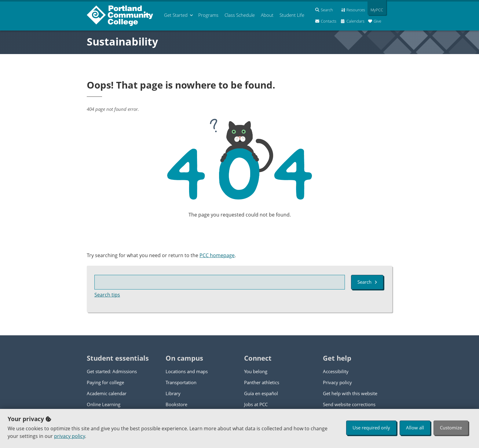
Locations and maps (187, 371)
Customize (451, 428)
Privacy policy (337, 382)
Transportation (181, 382)
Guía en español (261, 393)
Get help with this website (350, 393)
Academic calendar (107, 393)
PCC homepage (217, 255)
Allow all (415, 428)
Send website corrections (349, 404)
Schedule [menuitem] (240, 15)
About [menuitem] (267, 15)
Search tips (107, 295)
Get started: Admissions (112, 371)
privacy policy (69, 436)
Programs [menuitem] (208, 15)
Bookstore (176, 404)
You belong (256, 371)
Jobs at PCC (256, 404)
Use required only (371, 428)
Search (367, 282)
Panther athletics (262, 382)
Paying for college (105, 382)
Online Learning (104, 404)
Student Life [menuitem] (292, 15)
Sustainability (122, 42)
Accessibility (336, 371)
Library (173, 393)
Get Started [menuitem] (176, 15)
